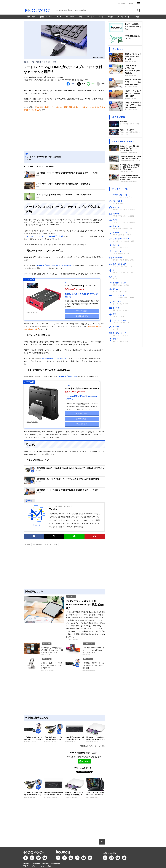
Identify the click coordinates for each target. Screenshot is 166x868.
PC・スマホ (70, 17)
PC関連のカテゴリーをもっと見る (92, 746)
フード (101, 17)
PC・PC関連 (36, 62)
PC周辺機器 (38, 544)
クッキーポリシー (47, 866)
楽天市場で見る (82, 316)
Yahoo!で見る (82, 424)
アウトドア (90, 17)
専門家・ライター (46, 17)
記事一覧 (37, 525)
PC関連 (47, 62)
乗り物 (110, 17)
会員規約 (45, 864)
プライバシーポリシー (31, 866)
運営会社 (26, 864)
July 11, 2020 (55, 225)
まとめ (29, 160)
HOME (26, 62)
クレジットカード (123, 17)
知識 (56, 544)
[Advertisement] (64, 133)
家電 (80, 17)
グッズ (59, 17)
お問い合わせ (56, 864)
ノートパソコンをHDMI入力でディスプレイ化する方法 (44, 157)
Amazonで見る (82, 311)
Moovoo (121, 3)
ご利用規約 (36, 864)
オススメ (48, 544)
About (131, 3)
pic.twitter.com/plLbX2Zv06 (89, 222)
